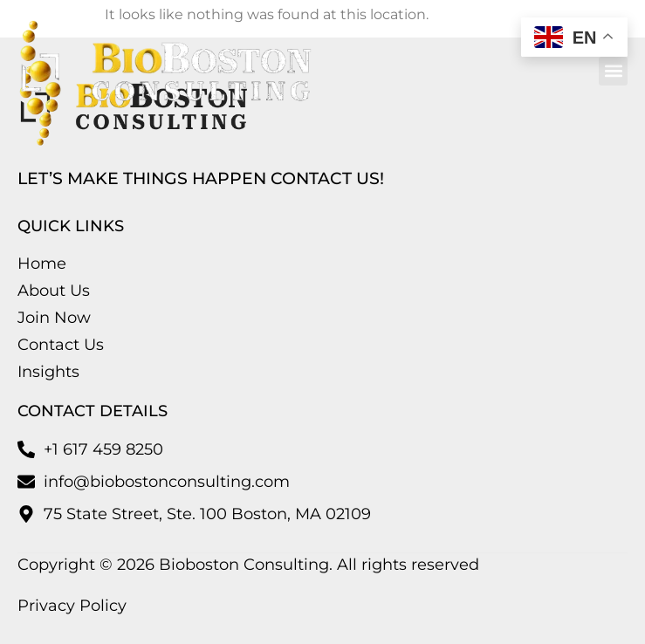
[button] (613, 71)
